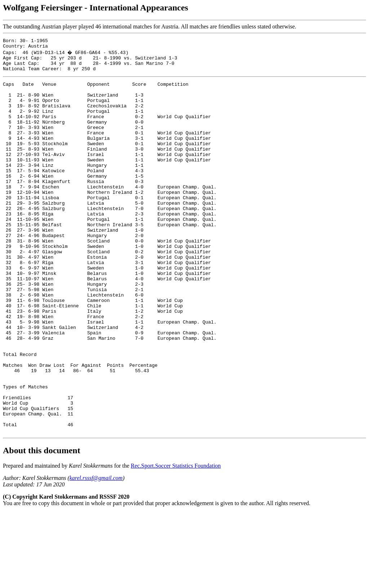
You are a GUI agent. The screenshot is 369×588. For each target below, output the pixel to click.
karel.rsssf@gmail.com (96, 554)
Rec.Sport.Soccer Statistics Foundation (176, 541)
